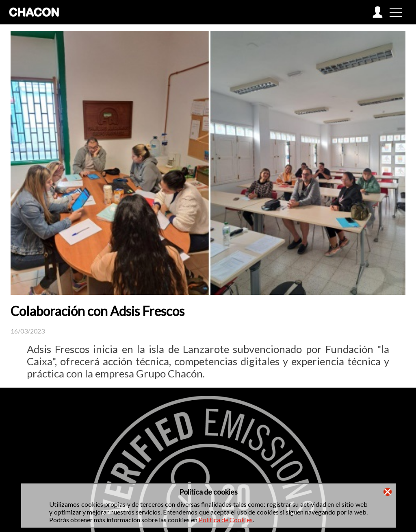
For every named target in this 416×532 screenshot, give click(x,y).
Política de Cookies (226, 520)
